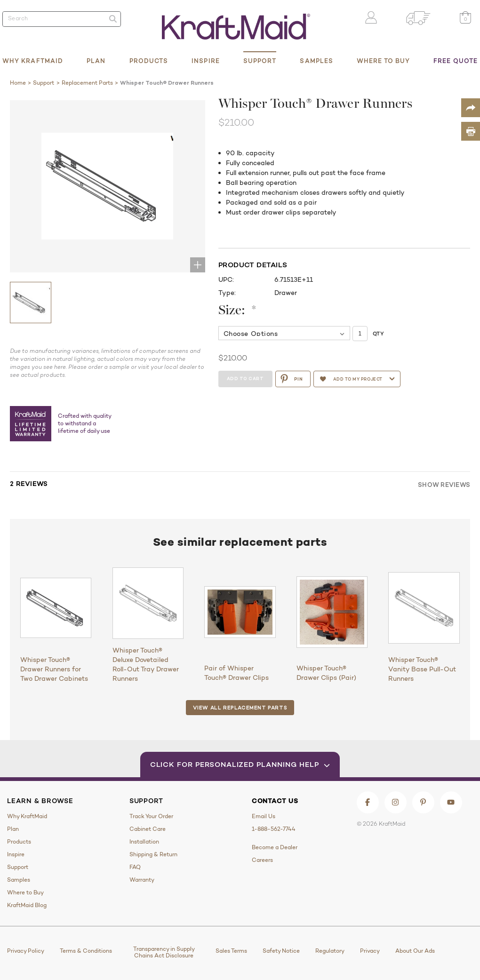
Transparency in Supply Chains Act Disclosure (164, 952)
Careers (262, 860)
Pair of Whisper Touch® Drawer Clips (236, 673)
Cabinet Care (148, 829)
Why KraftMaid (33, 61)
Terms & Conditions (86, 951)
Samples (316, 61)
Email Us (264, 816)
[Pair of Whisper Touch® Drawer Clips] (240, 612)
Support (260, 61)
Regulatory (330, 951)
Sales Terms (231, 951)
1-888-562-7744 (274, 829)
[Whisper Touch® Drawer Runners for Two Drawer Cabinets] (56, 608)
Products (149, 61)
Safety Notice (281, 951)
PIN (293, 379)
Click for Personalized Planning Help (240, 764)
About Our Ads (415, 951)
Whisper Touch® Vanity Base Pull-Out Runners (422, 669)
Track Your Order (151, 816)
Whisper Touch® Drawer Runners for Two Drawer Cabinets (54, 669)
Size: (238, 311)
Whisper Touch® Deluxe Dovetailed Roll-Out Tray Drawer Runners (146, 664)
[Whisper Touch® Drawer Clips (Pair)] (332, 612)
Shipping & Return (153, 854)
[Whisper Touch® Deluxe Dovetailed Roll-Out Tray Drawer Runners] (148, 603)
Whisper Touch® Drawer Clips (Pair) (326, 673)
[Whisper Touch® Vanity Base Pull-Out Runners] (424, 608)
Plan (96, 61)
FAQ (135, 867)
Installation (144, 842)
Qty (378, 334)
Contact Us (275, 801)
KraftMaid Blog (27, 905)
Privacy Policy (26, 951)
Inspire (206, 61)
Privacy (370, 951)
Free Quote (456, 61)
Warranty (142, 880)
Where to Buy (383, 61)
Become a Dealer (275, 847)
